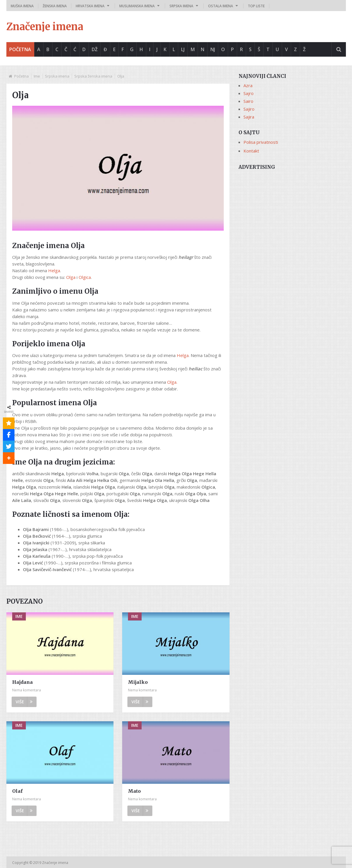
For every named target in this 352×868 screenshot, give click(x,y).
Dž (95, 49)
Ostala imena (221, 6)
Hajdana (22, 682)
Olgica (85, 277)
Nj (213, 49)
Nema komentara (27, 690)
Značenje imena (45, 27)
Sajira (249, 117)
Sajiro (249, 109)
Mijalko (138, 682)
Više (24, 702)
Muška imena (22, 6)
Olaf (17, 791)
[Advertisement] (292, 214)
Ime (37, 76)
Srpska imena (181, 6)
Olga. (172, 382)
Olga (71, 277)
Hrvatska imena (90, 6)
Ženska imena (55, 6)
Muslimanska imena (137, 6)
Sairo (248, 101)
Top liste (256, 6)
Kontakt (251, 151)
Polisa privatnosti (261, 142)
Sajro (249, 93)
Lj (183, 49)
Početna (20, 49)
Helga (54, 270)
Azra (248, 85)
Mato (134, 791)
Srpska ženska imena (93, 76)
